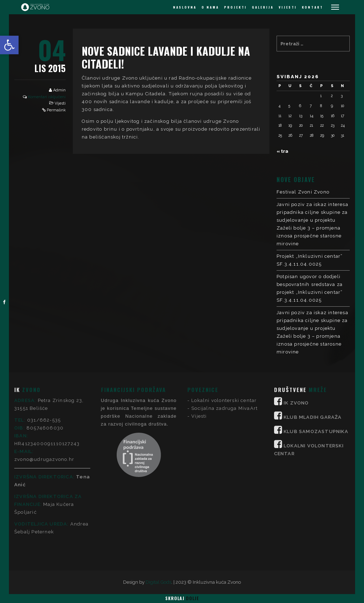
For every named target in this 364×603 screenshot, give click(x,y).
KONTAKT (313, 7)
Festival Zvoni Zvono (303, 192)
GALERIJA (263, 7)
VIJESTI (288, 7)
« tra (282, 151)
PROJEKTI (236, 7)
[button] (9, 45)
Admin (59, 90)
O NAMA (210, 7)
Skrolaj (182, 598)
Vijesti (60, 103)
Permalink (56, 110)
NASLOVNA (185, 7)
